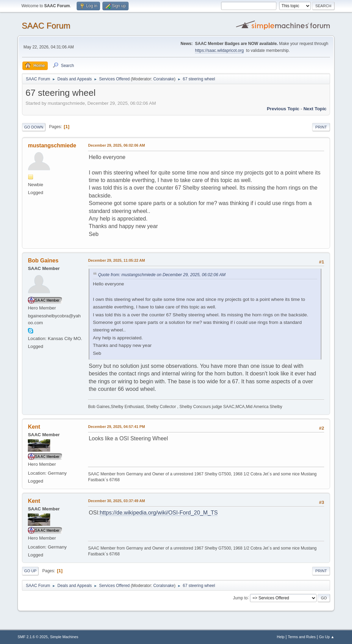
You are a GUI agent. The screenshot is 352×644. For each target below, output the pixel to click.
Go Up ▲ (327, 637)
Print (321, 127)
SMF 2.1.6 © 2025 (33, 637)
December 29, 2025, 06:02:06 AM (117, 145)
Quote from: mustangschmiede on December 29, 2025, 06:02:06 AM (162, 275)
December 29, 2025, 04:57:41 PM (116, 427)
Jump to (240, 598)
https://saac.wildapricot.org (219, 50)
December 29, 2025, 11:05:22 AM (117, 260)
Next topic (315, 109)
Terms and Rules (302, 637)
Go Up (30, 571)
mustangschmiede (52, 145)
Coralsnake (164, 79)
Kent (34, 427)
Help (280, 637)
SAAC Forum (46, 26)
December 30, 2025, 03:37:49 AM (117, 501)
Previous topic (283, 109)
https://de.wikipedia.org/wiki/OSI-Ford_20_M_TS (159, 513)
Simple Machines (64, 637)
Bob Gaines (43, 261)
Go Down (34, 127)
